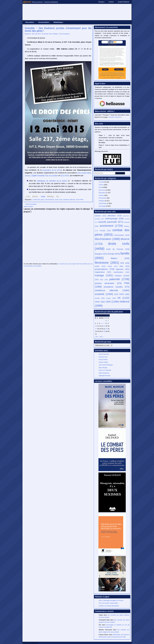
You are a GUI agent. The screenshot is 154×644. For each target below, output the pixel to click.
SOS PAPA (65, 175)
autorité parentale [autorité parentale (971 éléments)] (111, 222)
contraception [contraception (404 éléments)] (122, 235)
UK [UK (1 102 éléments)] (123, 298)
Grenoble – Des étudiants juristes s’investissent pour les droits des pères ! (58, 30)
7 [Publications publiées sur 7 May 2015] (104, 323)
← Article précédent (30, 204)
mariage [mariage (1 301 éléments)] (104, 275)
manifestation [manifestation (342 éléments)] (121, 272)
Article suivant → (29, 206)
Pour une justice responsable (108, 603)
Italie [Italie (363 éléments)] (124, 266)
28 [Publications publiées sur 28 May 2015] (104, 331)
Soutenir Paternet (123, 2)
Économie (102, 190)
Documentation (44, 22)
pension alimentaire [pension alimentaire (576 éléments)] (108, 283)
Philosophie (103, 198)
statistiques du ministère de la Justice (52, 181)
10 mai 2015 (37, 34)
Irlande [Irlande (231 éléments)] (112, 266)
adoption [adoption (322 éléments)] (101, 216)
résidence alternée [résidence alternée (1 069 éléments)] (112, 290)
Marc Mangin (103, 368)
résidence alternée (69, 200)
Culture (101, 185)
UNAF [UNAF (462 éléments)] (100, 302)
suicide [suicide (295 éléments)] (100, 298)
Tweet (43, 196)
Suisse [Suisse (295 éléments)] (111, 298)
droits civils (59, 200)
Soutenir (115, 117)
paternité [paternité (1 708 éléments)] (119, 279)
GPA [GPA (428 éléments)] (125, 263)
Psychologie (103, 203)
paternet (28, 34)
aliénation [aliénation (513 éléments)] (115, 216)
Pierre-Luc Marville (105, 370)
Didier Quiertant (104, 373)
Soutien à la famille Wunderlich (109, 606)
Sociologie (102, 206)
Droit (50, 34)
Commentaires (65, 34)
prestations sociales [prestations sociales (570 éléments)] (117, 287)
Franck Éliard (103, 359)
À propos (101, 2)
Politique (55, 34)
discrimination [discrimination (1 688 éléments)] (107, 239)
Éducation (102, 193)
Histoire (101, 195)
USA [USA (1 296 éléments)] (112, 302)
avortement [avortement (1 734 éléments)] (111, 226)
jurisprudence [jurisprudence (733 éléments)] (105, 269)
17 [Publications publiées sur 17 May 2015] (96, 329)
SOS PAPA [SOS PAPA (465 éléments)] (122, 294)
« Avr (96, 337)
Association (30, 22)
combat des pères (39, 200)
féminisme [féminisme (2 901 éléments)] (107, 263)
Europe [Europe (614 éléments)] (114, 254)
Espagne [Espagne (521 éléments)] (101, 254)
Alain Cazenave (104, 354)
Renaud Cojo (103, 357)
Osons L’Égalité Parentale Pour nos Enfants (41, 175)
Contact (111, 2)
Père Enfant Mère (84, 173)
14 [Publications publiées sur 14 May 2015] (104, 326)
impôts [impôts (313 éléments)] (100, 266)
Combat (45, 34)
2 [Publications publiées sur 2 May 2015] (108, 321)
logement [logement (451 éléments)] (123, 269)
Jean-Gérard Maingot (106, 365)
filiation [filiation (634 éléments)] (120, 258)
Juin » (101, 337)
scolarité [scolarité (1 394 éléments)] (104, 294)
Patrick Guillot (103, 362)
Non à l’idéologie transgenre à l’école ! (111, 600)
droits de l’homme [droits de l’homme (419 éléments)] (118, 249)
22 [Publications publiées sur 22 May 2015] (106, 329)
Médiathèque (58, 22)
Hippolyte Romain (105, 376)
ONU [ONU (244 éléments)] (104, 280)
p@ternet (27, 2)
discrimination (50, 200)
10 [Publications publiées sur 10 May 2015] (96, 326)
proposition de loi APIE (52, 170)
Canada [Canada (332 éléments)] (105, 231)
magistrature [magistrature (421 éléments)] (103, 272)
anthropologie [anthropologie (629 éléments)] (114, 219)
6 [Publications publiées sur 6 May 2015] (102, 323)
